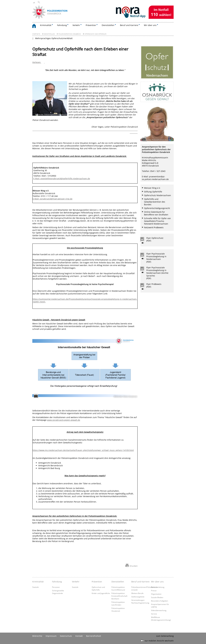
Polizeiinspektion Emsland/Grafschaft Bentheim (119, 596)
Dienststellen (49, 34)
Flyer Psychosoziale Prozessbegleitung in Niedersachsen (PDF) (156, 258)
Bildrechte (37, 636)
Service (154, 614)
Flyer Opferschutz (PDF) (155, 239)
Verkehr (76, 582)
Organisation (156, 594)
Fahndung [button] (62, 25)
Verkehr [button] (76, 25)
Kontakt (79, 636)
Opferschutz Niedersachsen (158, 195)
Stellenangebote (138, 597)
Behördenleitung (158, 587)
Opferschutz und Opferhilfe (95, 34)
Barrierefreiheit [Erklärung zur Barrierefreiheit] (94, 636)
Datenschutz (66, 636)
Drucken (134, 566)
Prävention (97, 582)
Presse (154, 591)
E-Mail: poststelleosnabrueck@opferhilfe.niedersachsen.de (62, 179)
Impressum (51, 636)
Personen (56, 587)
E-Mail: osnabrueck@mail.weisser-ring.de (53, 199)
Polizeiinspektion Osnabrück (70, 34)
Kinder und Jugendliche (101, 593)
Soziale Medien (157, 597)
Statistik (35, 587)
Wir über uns (157, 582)
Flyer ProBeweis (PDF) (154, 285)
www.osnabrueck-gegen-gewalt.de (64, 420)
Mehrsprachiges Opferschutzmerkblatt (54, 38)
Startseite (36, 34)
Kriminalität (38, 582)
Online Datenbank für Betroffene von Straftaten (156, 213)
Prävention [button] (91, 25)
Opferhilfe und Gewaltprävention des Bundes (155, 202)
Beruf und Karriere (140, 582)
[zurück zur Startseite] (35, 26)
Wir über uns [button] (150, 25)
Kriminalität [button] (46, 25)
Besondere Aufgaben (160, 601)
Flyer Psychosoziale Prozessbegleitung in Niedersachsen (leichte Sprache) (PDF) (157, 273)
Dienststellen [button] (108, 25)
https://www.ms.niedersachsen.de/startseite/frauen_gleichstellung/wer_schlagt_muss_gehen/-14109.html (83, 450)
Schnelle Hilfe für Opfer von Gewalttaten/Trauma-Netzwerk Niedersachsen (157, 221)
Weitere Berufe (137, 593)
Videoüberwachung (159, 610)
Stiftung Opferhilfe (153, 192)
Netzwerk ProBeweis (154, 227)
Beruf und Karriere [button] (129, 25)
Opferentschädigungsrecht (157, 208)
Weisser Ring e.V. (152, 188)
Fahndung (57, 582)
